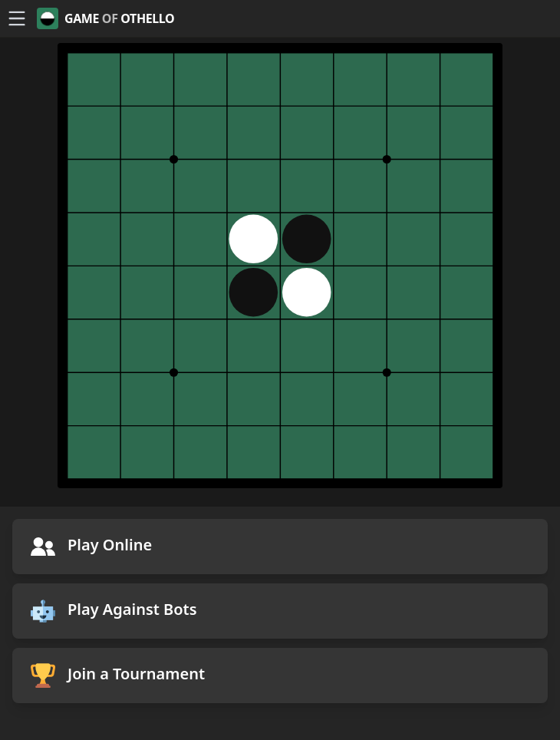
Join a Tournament (118, 676)
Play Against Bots (114, 611)
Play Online (91, 547)
